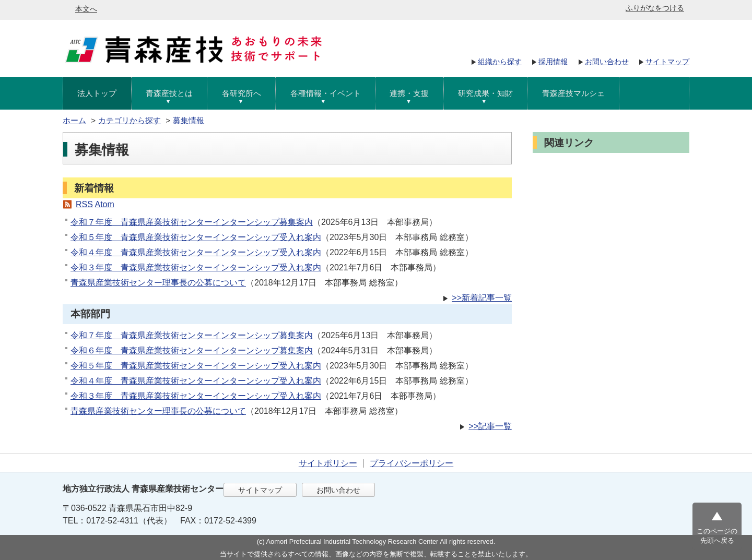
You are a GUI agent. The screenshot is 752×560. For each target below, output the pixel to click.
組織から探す (500, 62)
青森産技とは (169, 93)
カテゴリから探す (130, 120)
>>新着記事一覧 (482, 298)
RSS (84, 204)
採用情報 (553, 62)
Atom (104, 204)
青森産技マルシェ (573, 93)
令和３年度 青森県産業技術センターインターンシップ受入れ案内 (196, 267)
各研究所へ (242, 93)
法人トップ (97, 93)
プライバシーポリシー (412, 463)
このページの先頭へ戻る (717, 536)
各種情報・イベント (326, 93)
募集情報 (189, 120)
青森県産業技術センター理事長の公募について (158, 283)
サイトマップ (667, 62)
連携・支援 (409, 93)
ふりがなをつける (655, 8)
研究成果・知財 (485, 93)
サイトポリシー (328, 463)
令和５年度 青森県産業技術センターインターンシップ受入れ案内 (196, 237)
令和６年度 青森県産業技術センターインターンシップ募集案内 (192, 350)
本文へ (86, 9)
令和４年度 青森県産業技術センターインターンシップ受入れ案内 (196, 252)
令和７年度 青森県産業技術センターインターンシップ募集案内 (192, 222)
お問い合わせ (607, 62)
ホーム (74, 120)
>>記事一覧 (490, 426)
